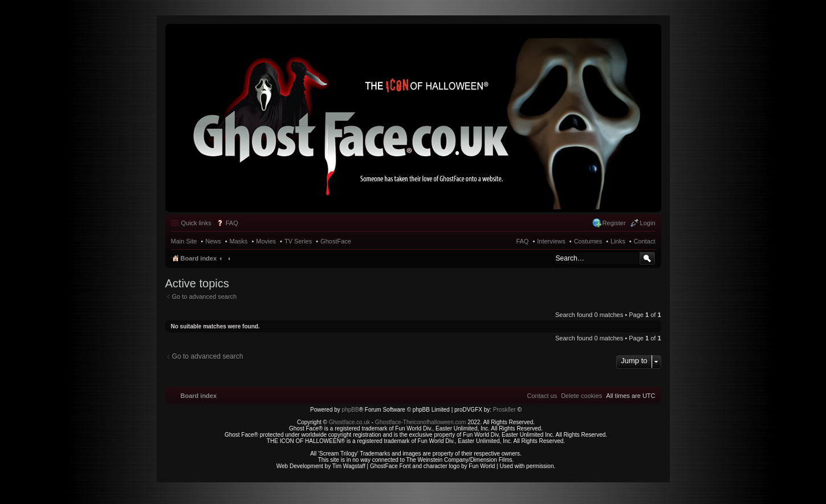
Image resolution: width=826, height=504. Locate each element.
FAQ (522, 241)
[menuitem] (581, 396)
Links (618, 241)
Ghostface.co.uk (350, 422)
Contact (645, 241)
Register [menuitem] (614, 223)
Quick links (196, 223)
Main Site (184, 241)
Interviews (551, 241)
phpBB (351, 410)
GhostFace (336, 241)
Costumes (588, 241)
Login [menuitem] (648, 223)
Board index (199, 258)
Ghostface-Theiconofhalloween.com (421, 422)
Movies (266, 241)
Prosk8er (504, 410)
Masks (239, 241)
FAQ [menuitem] (232, 223)
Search (647, 258)
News (213, 241)
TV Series (298, 241)
